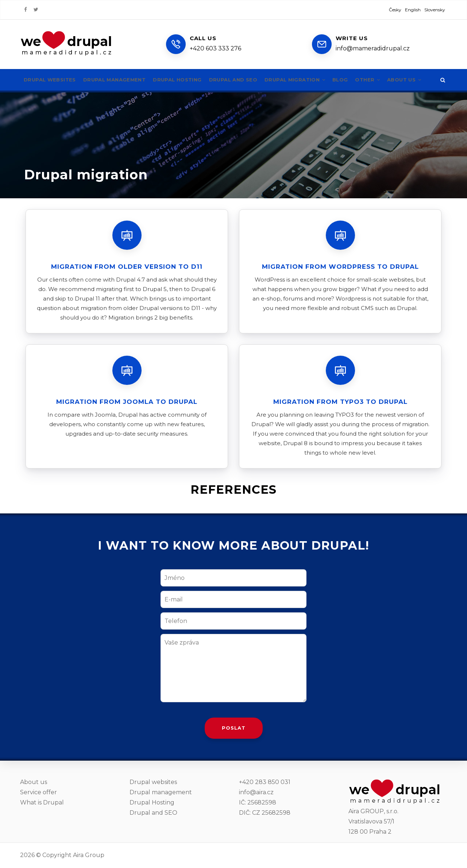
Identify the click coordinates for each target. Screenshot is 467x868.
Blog (358, 80)
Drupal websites (51, 80)
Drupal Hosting (152, 802)
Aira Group (89, 855)
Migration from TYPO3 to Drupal (340, 402)
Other (387, 80)
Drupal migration (310, 80)
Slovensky (435, 10)
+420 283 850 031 (265, 782)
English (413, 10)
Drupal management (120, 80)
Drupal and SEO (245, 80)
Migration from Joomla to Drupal (127, 402)
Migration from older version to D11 (127, 267)
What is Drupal (42, 802)
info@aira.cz (256, 792)
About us (425, 80)
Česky (395, 10)
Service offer (38, 792)
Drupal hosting (186, 80)
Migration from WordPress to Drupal (340, 267)
